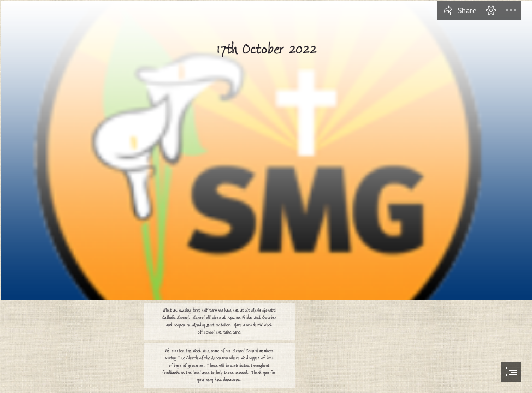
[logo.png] (266, 150)
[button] (459, 10)
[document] (266, 196)
